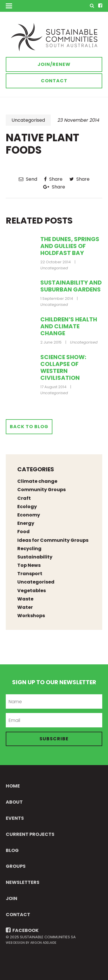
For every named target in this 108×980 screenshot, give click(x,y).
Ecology (27, 507)
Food (23, 532)
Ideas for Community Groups (53, 540)
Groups (16, 866)
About (14, 802)
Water (25, 607)
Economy (29, 515)
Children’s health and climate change (69, 326)
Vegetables (32, 591)
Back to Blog (29, 427)
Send (28, 179)
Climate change (37, 481)
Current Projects (30, 834)
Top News (29, 565)
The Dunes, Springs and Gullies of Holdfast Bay (70, 246)
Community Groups (41, 490)
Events (15, 818)
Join (12, 898)
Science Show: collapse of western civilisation (63, 367)
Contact (54, 81)
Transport (30, 574)
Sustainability (35, 557)
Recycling (29, 549)
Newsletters (23, 882)
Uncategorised (28, 120)
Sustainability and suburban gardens (71, 286)
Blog (12, 850)
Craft (24, 498)
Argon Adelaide (43, 943)
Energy (26, 523)
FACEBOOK (22, 930)
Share (53, 179)
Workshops (31, 616)
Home (13, 786)
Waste (25, 599)
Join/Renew (54, 64)
